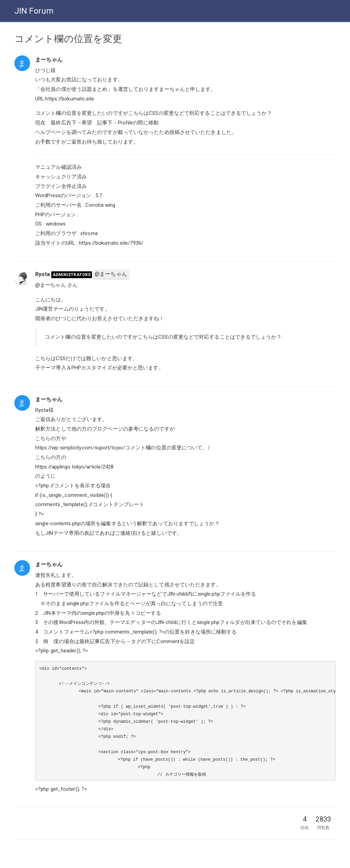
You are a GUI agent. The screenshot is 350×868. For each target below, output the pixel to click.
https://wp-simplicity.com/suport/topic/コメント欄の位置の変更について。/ (123, 448)
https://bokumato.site (70, 99)
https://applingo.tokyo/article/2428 (75, 467)
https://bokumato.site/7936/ (111, 243)
